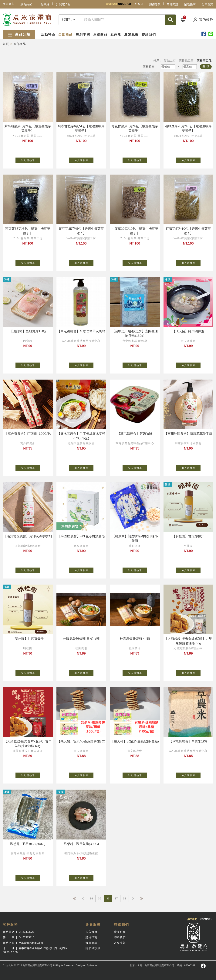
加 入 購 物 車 (30, 160)
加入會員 (91, 932)
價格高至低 (204, 60)
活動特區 (48, 35)
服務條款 (155, 4)
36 (108, 898)
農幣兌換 (131, 35)
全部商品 (66, 35)
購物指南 (190, 4)
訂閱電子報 (63, 4)
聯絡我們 (149, 35)
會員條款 (91, 943)
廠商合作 (120, 932)
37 (116, 898)
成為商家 (26, 4)
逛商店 (116, 35)
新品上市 (170, 60)
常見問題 (172, 4)
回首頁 (139, 4)
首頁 (6, 44)
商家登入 (8, 4)
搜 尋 (206, 66)
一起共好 (44, 4)
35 (100, 898)
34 (91, 898)
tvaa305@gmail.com (31, 943)
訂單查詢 (208, 4)
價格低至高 (186, 60)
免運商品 (100, 35)
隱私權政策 (93, 948)
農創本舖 (83, 35)
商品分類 (19, 35)
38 (125, 898)
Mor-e (93, 965)
